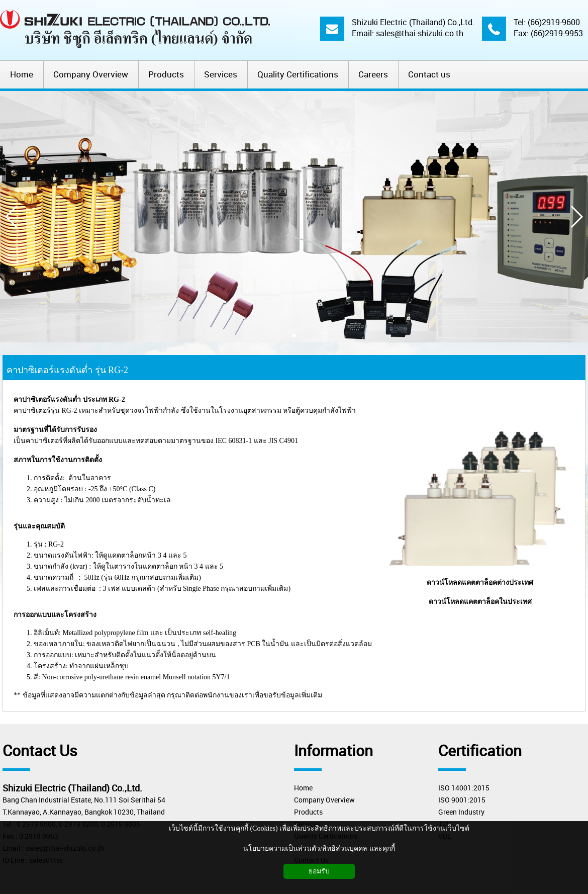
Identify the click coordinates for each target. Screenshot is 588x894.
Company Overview (324, 800)
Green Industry (461, 812)
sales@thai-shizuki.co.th (420, 33)
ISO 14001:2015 (464, 788)
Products (308, 812)
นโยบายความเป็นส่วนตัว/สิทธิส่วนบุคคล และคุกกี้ (319, 848)
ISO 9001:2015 (462, 800)
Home (303, 788)
